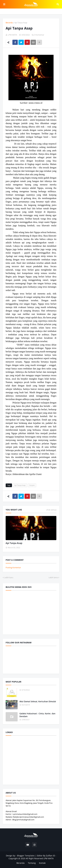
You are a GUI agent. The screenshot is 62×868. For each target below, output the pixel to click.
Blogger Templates (26, 856)
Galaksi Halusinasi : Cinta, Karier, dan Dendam (37, 715)
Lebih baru (9, 577)
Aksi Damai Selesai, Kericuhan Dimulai (38, 701)
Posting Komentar (13, 568)
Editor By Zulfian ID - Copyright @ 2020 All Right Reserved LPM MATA (32, 857)
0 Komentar (39, 35)
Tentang (32, 863)
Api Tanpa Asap (21, 23)
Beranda (9, 23)
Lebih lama (53, 577)
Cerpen (32, 485)
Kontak (42, 863)
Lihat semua (51, 510)
